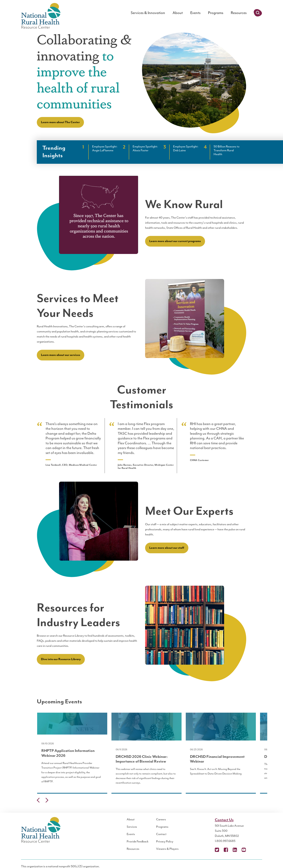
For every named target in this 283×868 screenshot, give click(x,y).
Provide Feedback (138, 841)
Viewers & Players (167, 849)
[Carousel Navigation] (142, 801)
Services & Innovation (148, 13)
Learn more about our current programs (175, 241)
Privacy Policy (165, 841)
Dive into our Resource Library (61, 659)
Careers (161, 819)
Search (258, 13)
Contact (161, 834)
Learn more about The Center (60, 122)
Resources (239, 13)
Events (195, 13)
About (178, 13)
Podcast (253, 850)
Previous (38, 800)
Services (132, 827)
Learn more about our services (61, 355)
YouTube (244, 850)
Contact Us (224, 820)
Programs (216, 13)
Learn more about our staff (167, 548)
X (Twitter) (217, 850)
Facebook (226, 850)
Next (47, 800)
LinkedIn (235, 850)
